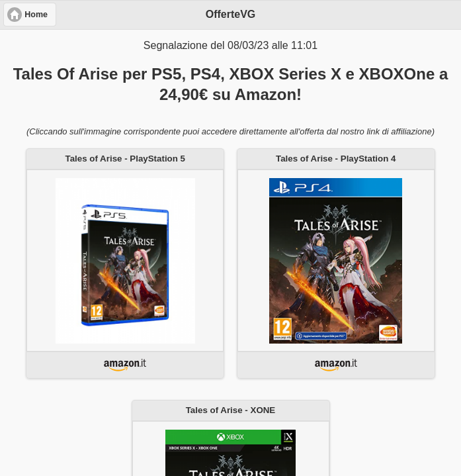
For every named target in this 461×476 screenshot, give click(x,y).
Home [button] (36, 15)
